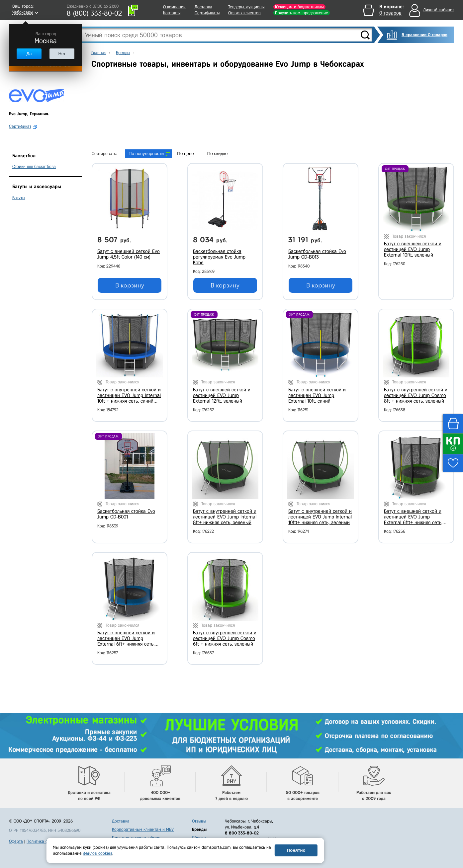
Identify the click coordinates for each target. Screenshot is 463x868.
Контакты (172, 13)
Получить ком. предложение (302, 13)
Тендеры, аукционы (246, 7)
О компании (174, 7)
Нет (62, 54)
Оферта (16, 841)
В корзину (130, 285)
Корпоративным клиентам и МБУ (143, 829)
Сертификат (20, 126)
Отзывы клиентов (244, 13)
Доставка (203, 7)
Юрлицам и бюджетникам (299, 7)
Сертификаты (207, 13)
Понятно (296, 850)
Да (29, 54)
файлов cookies (98, 853)
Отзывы (199, 821)
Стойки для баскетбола (34, 166)
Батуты (19, 198)
